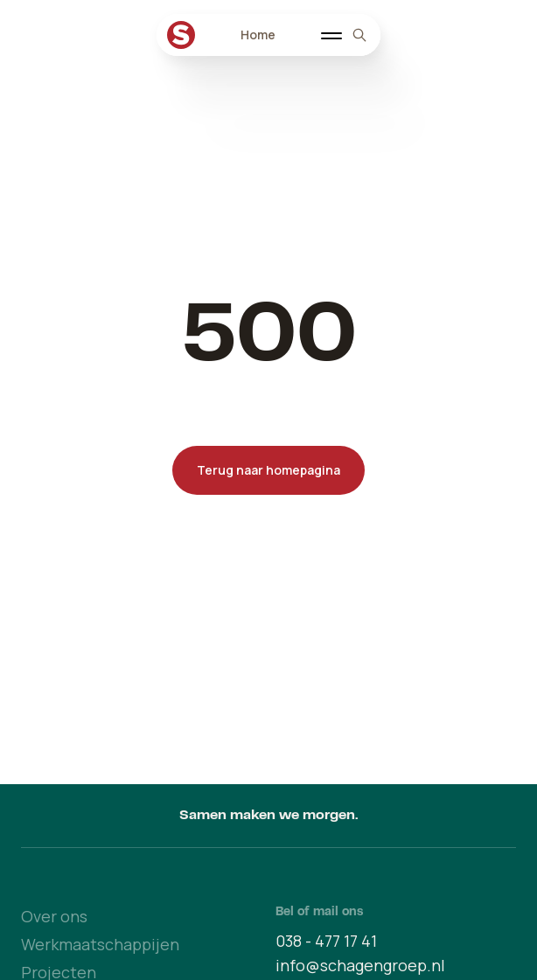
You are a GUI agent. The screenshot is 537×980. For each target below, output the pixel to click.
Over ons (54, 916)
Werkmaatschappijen (100, 944)
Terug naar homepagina (268, 470)
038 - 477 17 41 (326, 941)
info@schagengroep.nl (360, 965)
